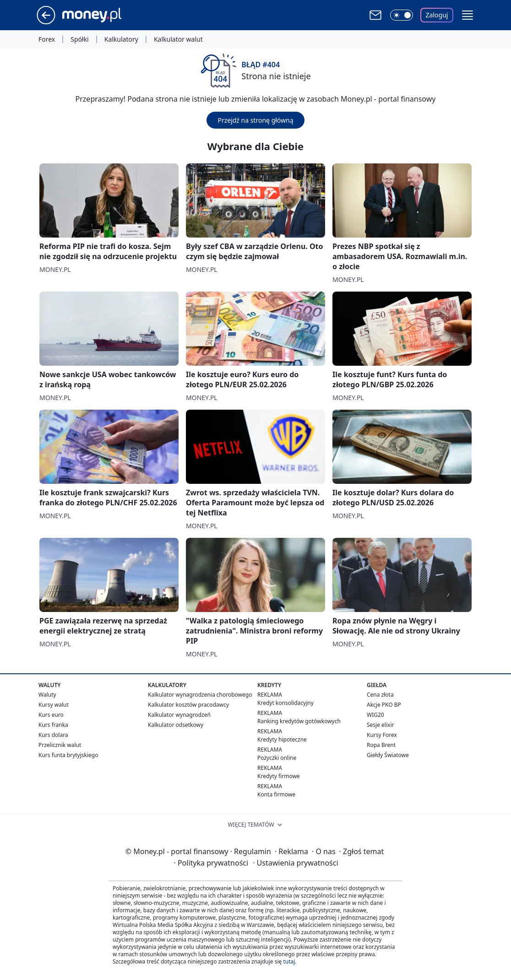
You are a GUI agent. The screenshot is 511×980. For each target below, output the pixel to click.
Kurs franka (53, 725)
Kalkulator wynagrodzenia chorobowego (200, 695)
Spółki (79, 39)
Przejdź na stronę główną (255, 120)
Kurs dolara (53, 735)
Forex (47, 39)
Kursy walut (54, 705)
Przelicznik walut (60, 745)
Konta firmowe (276, 794)
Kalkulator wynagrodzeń (179, 715)
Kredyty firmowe (279, 776)
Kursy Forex (382, 735)
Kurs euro (51, 715)
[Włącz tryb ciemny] (402, 15)
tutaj (289, 961)
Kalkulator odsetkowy (176, 725)
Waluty (47, 695)
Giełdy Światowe (388, 755)
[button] (468, 15)
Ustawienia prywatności (295, 863)
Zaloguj (437, 15)
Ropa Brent (381, 745)
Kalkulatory (121, 39)
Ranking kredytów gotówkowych (299, 721)
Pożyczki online (277, 758)
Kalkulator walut (178, 39)
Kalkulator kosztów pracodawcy (188, 705)
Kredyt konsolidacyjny (285, 703)
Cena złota (380, 695)
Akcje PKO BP (384, 705)
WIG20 (375, 715)
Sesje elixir (380, 725)
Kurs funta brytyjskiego (68, 755)
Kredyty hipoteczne (282, 739)
